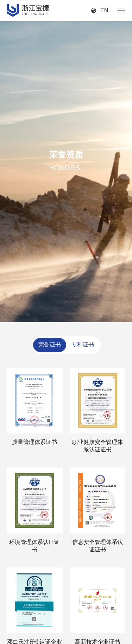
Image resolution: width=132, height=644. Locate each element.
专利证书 (83, 344)
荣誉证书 (50, 344)
